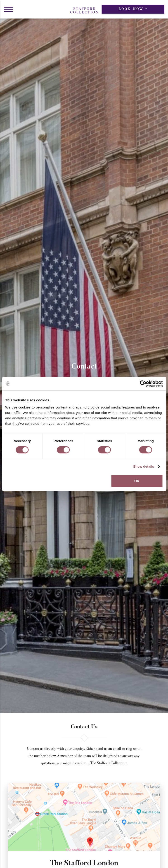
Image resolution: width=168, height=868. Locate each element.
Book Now (131, 9)
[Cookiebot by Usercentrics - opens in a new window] (143, 384)
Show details (144, 466)
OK (137, 481)
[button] (8, 9)
